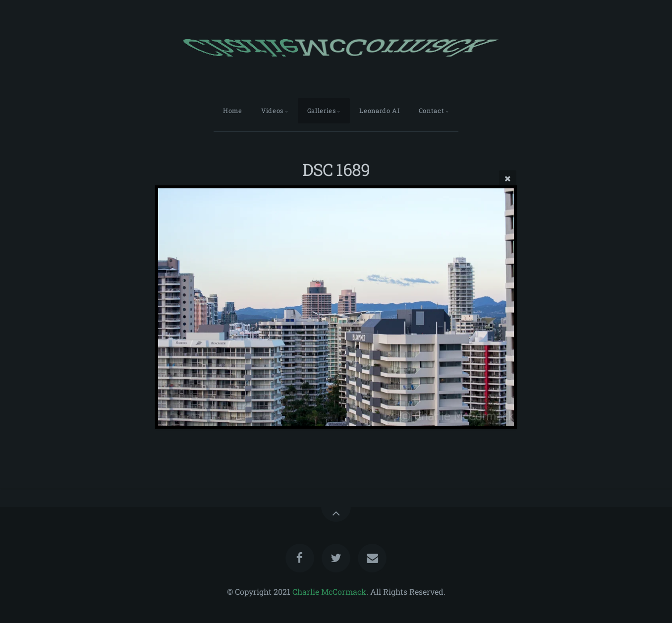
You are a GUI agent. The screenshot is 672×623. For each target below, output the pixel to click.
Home (233, 111)
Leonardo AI (379, 111)
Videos (272, 111)
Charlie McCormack (329, 592)
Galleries (322, 111)
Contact (431, 111)
